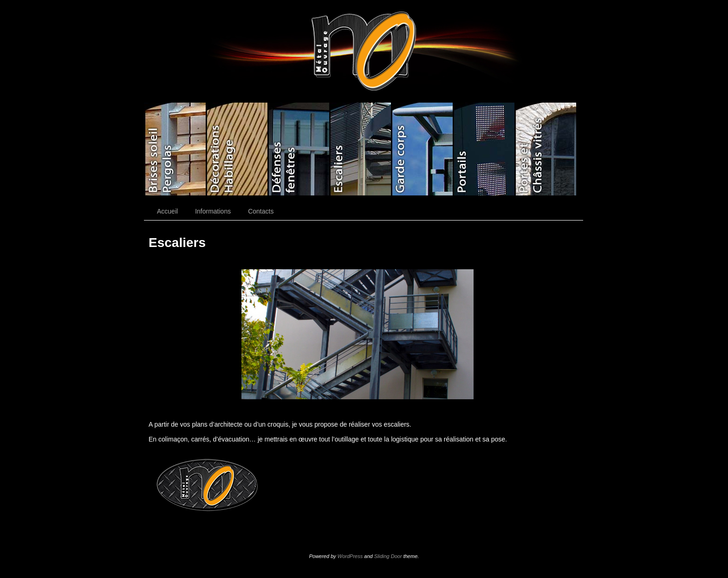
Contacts (261, 211)
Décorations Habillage (237, 149)
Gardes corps (422, 149)
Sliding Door (388, 556)
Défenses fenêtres (298, 149)
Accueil (167, 211)
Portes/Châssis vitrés (545, 149)
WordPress (350, 556)
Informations (213, 211)
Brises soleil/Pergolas (175, 149)
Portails (484, 149)
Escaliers (360, 149)
